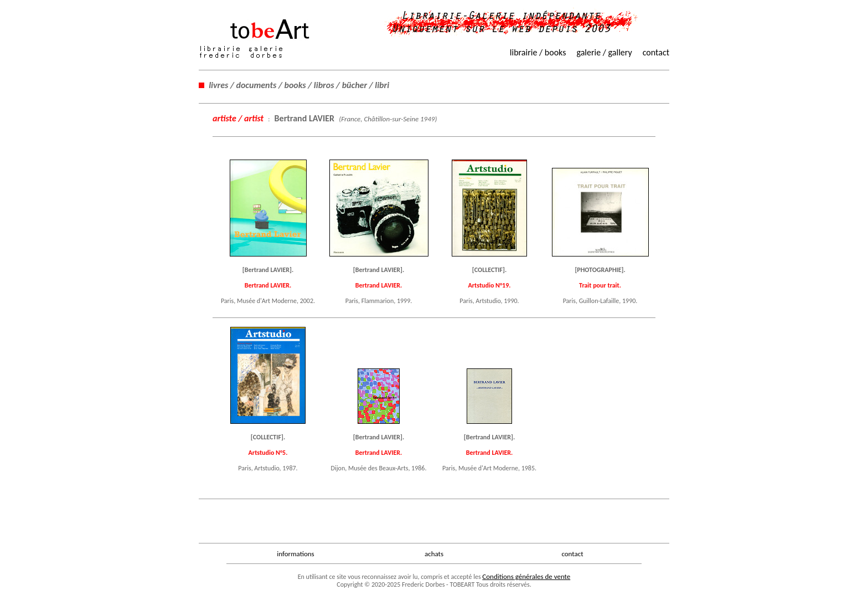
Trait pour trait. (600, 285)
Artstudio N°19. (490, 285)
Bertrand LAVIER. (268, 285)
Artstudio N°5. (268, 453)
